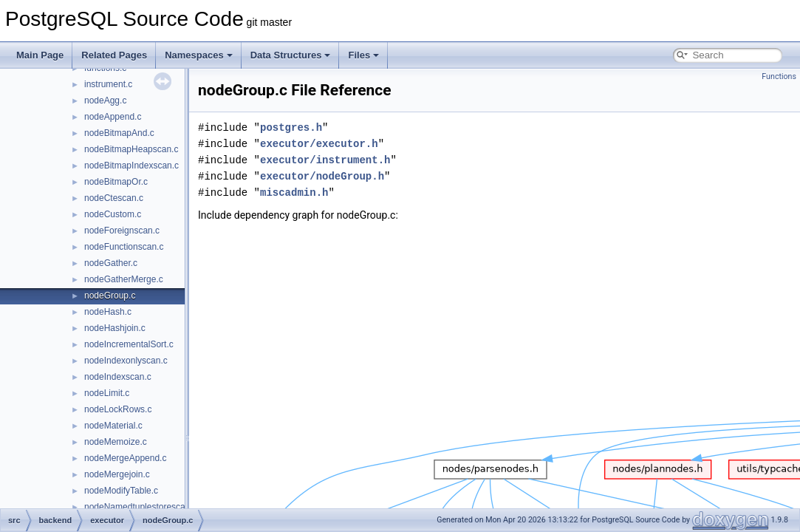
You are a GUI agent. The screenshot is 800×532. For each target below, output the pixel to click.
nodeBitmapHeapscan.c (131, 149)
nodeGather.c (111, 263)
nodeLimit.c (107, 393)
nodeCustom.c (113, 214)
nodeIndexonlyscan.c (126, 361)
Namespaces (199, 55)
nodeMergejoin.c (117, 474)
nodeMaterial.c (113, 426)
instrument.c (108, 84)
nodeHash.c (108, 312)
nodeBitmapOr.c (116, 182)
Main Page (40, 55)
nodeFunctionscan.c (124, 247)
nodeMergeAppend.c (125, 458)
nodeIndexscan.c (118, 377)
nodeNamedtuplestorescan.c (141, 507)
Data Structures (291, 55)
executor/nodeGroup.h (322, 176)
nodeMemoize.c (116, 442)
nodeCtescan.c (114, 198)
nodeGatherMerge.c (124, 279)
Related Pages (114, 55)
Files (363, 55)
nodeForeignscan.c (122, 231)
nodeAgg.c (105, 100)
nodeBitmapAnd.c (119, 133)
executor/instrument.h (325, 160)
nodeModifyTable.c (121, 491)
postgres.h (291, 127)
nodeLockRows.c (118, 409)
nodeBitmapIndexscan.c (131, 166)
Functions (779, 76)
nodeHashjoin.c (115, 328)
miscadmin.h (294, 192)
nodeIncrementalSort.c (129, 344)
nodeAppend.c (113, 117)
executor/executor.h (319, 144)
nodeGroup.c (110, 296)
